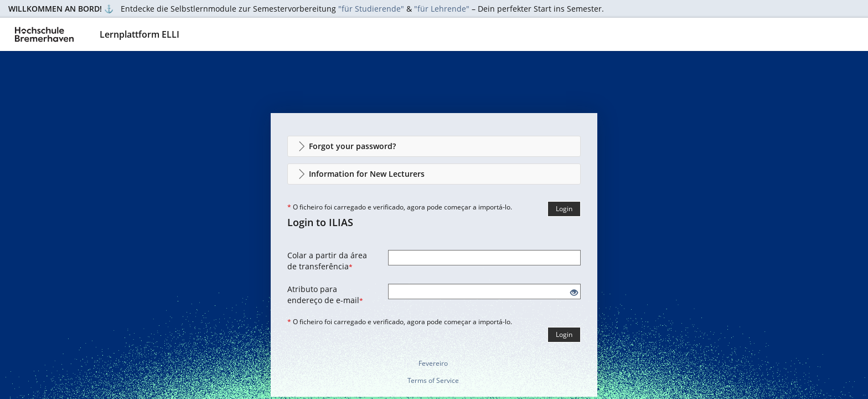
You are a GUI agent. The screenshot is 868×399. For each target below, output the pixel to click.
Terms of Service (433, 380)
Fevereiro (433, 363)
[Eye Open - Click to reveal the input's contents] (574, 293)
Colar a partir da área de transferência (327, 261)
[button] (434, 146)
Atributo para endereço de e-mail (325, 295)
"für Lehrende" (442, 9)
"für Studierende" (371, 9)
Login (564, 209)
